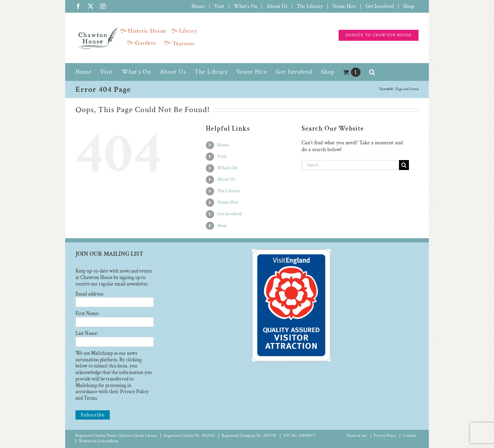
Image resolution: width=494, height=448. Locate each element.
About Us (226, 179)
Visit (222, 156)
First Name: (87, 313)
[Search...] (350, 165)
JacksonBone (108, 441)
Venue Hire (228, 202)
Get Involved (229, 214)
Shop (222, 226)
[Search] (404, 165)
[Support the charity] (379, 35)
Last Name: (87, 333)
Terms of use (356, 435)
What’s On (227, 168)
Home (223, 145)
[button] (372, 72)
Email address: (90, 294)
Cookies (409, 435)
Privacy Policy (385, 435)
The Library (228, 191)
